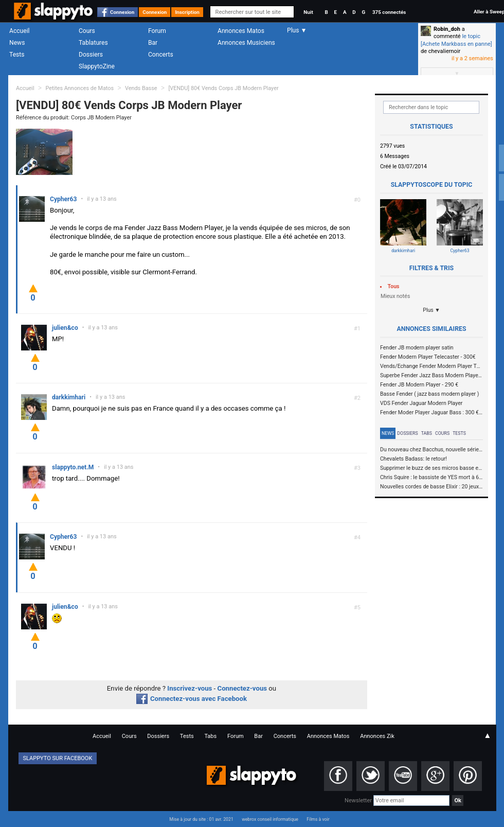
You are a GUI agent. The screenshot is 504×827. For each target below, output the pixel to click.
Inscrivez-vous (190, 688)
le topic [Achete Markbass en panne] (456, 40)
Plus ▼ (431, 310)
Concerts (161, 55)
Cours (87, 31)
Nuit (308, 12)
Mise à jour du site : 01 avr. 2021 (201, 819)
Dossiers (91, 55)
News (17, 43)
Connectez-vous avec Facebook (192, 699)
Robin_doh (447, 29)
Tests (17, 55)
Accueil (20, 31)
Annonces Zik (377, 736)
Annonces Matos (241, 31)
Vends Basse (141, 88)
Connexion (122, 12)
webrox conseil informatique (270, 819)
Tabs (427, 433)
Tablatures (93, 43)
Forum (157, 31)
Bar (153, 43)
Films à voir (318, 819)
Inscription (187, 12)
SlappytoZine (97, 66)
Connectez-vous (242, 688)
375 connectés (389, 12)
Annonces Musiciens (246, 43)
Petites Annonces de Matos (79, 88)
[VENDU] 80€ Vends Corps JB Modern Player (223, 88)
